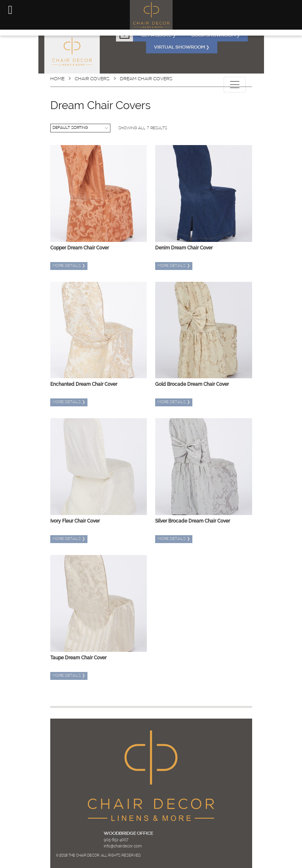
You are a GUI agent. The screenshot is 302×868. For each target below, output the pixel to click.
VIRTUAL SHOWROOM (182, 47)
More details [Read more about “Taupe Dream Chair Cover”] (69, 676)
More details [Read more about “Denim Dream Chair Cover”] (174, 266)
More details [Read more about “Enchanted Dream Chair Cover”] (69, 402)
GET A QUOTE (158, 36)
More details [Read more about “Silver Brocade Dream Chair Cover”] (174, 539)
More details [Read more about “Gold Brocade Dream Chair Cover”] (174, 402)
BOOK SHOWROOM (216, 36)
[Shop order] (80, 128)
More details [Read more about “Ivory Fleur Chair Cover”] (69, 539)
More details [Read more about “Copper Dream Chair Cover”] (69, 266)
